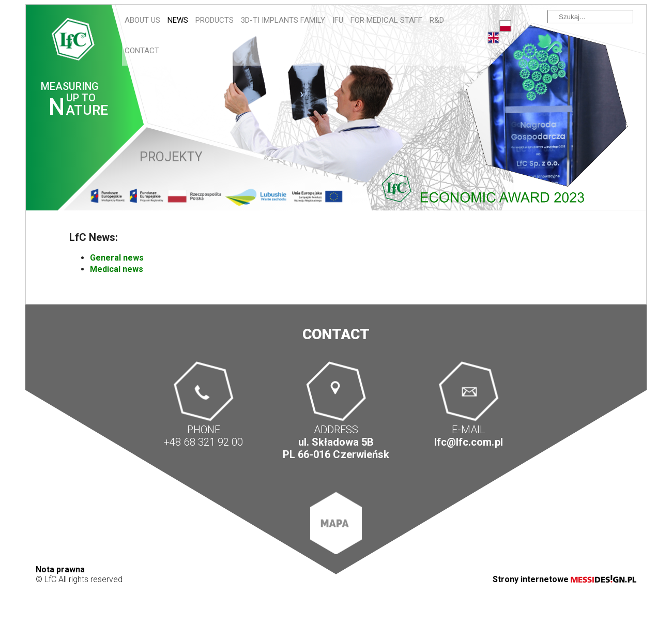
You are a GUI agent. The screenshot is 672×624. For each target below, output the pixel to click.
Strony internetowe (564, 579)
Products (215, 20)
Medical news (117, 269)
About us (142, 20)
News (178, 20)
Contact (142, 51)
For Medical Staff (386, 20)
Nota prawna (60, 569)
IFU (338, 20)
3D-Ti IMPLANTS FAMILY (283, 20)
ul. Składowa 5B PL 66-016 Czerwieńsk (336, 448)
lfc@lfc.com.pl (468, 442)
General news (117, 258)
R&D (437, 20)
